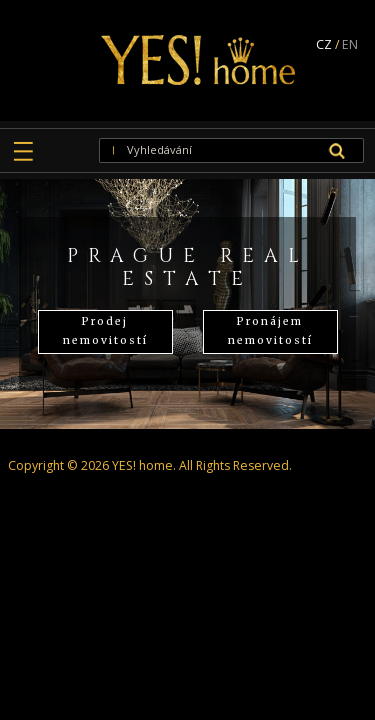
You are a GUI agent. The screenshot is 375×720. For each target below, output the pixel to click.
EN (350, 44)
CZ (324, 44)
